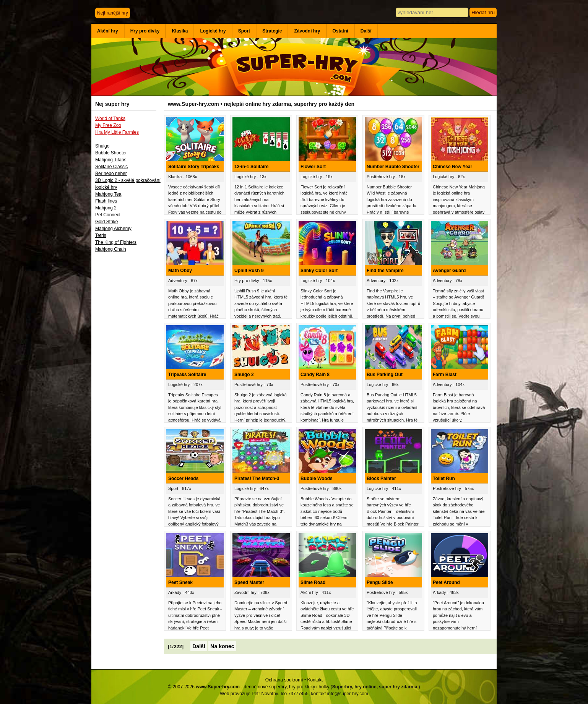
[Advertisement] (128, 381)
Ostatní (340, 31)
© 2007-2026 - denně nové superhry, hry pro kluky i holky (249, 687)
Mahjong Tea (108, 194)
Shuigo (102, 146)
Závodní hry (307, 31)
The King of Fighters (116, 242)
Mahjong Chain (111, 249)
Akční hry (108, 31)
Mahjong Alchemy (113, 229)
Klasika (180, 31)
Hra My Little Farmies (117, 132)
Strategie (272, 31)
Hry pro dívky (145, 31)
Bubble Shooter (111, 153)
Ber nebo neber (111, 174)
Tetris (101, 235)
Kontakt (315, 680)
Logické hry (213, 31)
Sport (244, 31)
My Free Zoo (108, 125)
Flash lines (106, 201)
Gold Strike (106, 222)
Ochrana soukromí (284, 680)
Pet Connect (108, 215)
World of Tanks (110, 118)
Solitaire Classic (111, 167)
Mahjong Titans (111, 160)
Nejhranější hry (113, 13)
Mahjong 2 (106, 208)
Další (366, 31)
